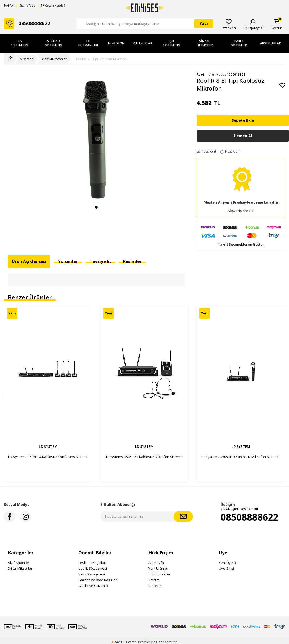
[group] (96, 137)
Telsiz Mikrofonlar (53, 59)
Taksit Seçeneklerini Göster (241, 244)
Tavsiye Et (206, 152)
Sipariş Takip (27, 6)
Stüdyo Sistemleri (53, 43)
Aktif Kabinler (19, 563)
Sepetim (155, 586)
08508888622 (250, 517)
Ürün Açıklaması (29, 261)
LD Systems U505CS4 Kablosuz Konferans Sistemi (48, 457)
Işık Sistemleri (171, 43)
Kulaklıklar (143, 43)
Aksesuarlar (270, 43)
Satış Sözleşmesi (92, 574)
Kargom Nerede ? (53, 6)
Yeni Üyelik (228, 563)
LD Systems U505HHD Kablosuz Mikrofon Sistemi (239, 457)
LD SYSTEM (48, 446)
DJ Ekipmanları (88, 43)
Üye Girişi (226, 568)
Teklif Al (9, 6)
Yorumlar (68, 261)
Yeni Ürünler (158, 568)
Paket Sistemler (239, 43)
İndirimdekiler (159, 574)
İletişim (154, 580)
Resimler (132, 261)
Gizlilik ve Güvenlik (93, 586)
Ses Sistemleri (19, 43)
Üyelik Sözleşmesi (93, 568)
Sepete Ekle (243, 120)
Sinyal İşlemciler (205, 43)
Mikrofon (116, 43)
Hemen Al (243, 136)
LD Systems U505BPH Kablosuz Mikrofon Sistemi (143, 457)
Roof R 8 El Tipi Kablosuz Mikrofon (101, 59)
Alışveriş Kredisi (241, 211)
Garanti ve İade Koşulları (98, 580)
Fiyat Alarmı (231, 152)
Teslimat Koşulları (92, 563)
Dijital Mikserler (20, 568)
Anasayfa (156, 563)
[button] (96, 207)
